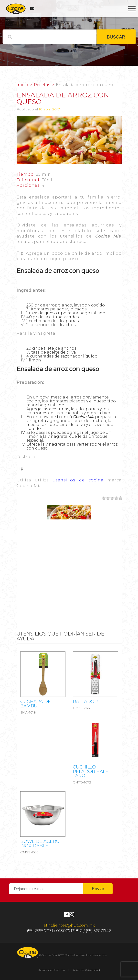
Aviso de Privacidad (86, 970)
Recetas (42, 85)
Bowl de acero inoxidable (40, 844)
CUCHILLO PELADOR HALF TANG (90, 771)
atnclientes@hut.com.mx (69, 925)
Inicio (22, 85)
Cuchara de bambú (36, 704)
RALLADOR (85, 702)
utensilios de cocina (78, 480)
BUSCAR (116, 37)
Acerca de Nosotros (52, 970)
